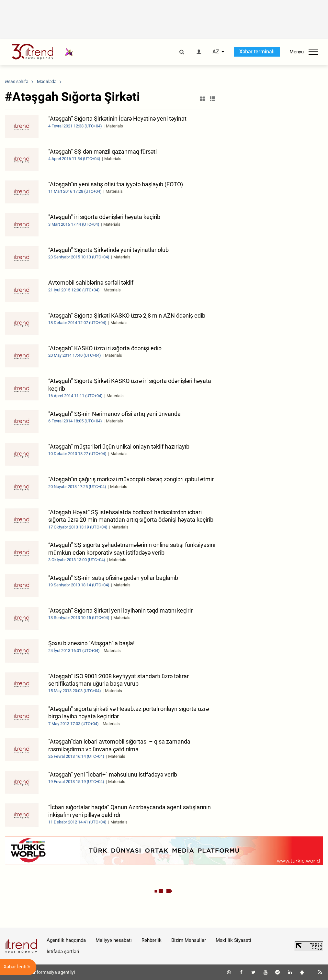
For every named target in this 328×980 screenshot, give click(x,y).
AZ (216, 52)
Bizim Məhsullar (189, 940)
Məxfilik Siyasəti (233, 940)
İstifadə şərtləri (63, 952)
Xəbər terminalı (257, 52)
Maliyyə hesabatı (114, 940)
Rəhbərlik (152, 940)
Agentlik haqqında (66, 940)
